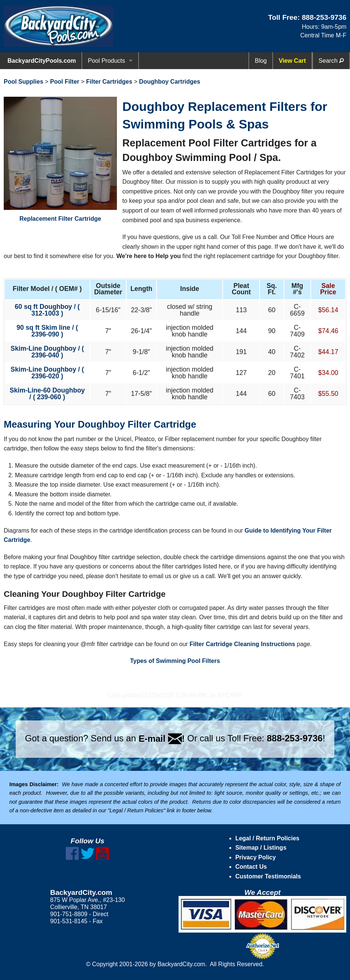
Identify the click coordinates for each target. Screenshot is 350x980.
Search (331, 61)
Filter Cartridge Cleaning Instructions (242, 644)
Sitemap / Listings (261, 848)
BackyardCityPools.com (42, 61)
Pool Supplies (24, 82)
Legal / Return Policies (267, 838)
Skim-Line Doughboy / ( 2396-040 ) (47, 352)
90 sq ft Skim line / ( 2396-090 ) (47, 331)
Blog (261, 61)
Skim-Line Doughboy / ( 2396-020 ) (47, 373)
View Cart (292, 61)
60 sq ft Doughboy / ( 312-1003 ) (47, 310)
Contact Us (251, 867)
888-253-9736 (324, 17)
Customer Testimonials (268, 876)
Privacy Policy (256, 857)
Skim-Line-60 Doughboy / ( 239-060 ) (47, 394)
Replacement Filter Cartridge (60, 159)
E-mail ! (162, 739)
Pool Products (106, 61)
